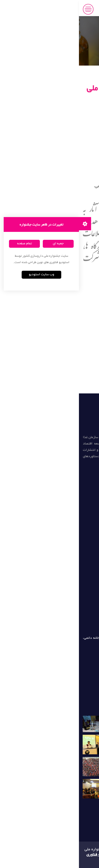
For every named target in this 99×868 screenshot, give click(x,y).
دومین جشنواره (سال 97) (77, 469)
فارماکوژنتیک (82, 573)
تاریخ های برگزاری (71, 317)
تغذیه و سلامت (81, 527)
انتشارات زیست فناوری (75, 536)
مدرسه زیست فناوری (76, 545)
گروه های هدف (73, 335)
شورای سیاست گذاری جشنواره (58, 362)
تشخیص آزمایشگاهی (76, 591)
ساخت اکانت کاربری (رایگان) (62, 344)
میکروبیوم (84, 582)
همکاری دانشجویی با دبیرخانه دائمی (54, 371)
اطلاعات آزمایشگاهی (77, 601)
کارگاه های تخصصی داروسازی (61, 353)
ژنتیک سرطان (82, 564)
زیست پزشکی (81, 554)
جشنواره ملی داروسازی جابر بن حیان (63, 9)
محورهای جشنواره (72, 326)
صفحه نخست (75, 308)
